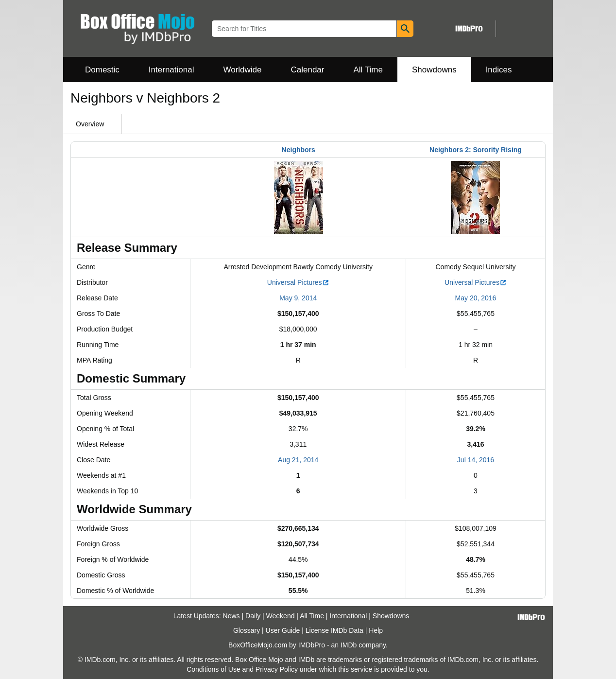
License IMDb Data (334, 630)
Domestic (102, 70)
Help (376, 630)
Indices (499, 70)
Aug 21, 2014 (298, 460)
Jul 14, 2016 (476, 460)
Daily (253, 616)
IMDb (349, 645)
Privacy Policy (277, 669)
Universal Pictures (298, 282)
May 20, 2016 (476, 298)
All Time (368, 70)
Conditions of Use (214, 669)
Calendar (308, 70)
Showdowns (434, 70)
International (171, 70)
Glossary (247, 630)
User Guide (283, 630)
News (231, 616)
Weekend (281, 616)
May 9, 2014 (298, 298)
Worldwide (242, 70)
